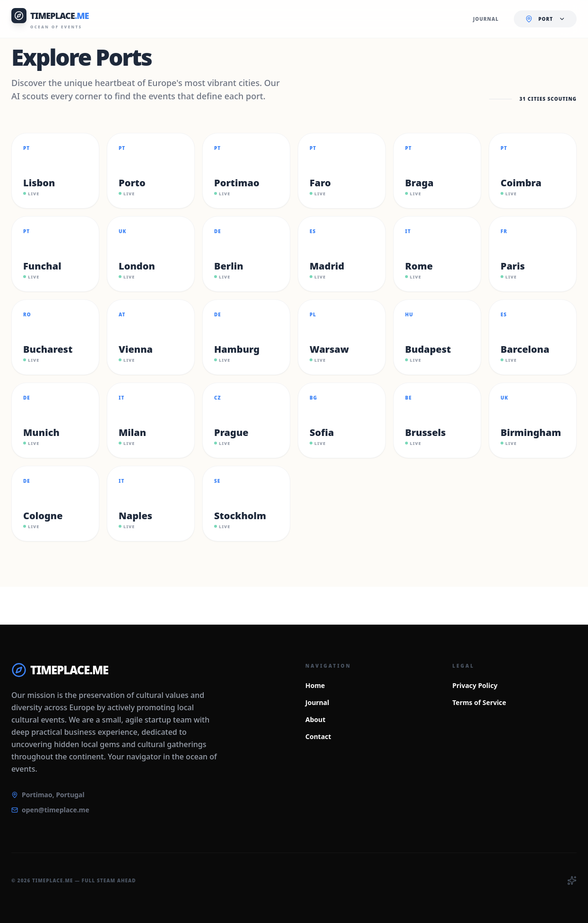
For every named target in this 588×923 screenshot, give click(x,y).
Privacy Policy (475, 685)
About (315, 719)
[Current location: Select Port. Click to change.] (545, 19)
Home (315, 685)
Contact (318, 736)
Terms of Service (479, 702)
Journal (317, 702)
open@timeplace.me (56, 810)
